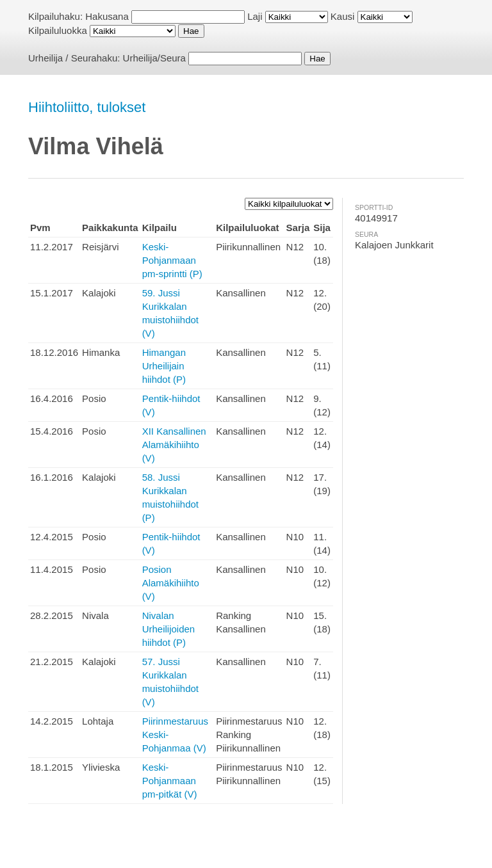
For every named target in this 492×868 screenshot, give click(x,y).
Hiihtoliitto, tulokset (87, 107)
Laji (255, 16)
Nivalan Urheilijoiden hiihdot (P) (169, 629)
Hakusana (107, 16)
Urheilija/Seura (154, 58)
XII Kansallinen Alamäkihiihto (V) (174, 445)
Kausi (343, 16)
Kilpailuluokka (58, 30)
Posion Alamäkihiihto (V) (171, 583)
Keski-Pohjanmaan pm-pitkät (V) (170, 781)
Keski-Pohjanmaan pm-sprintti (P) (172, 260)
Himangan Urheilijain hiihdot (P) (164, 366)
